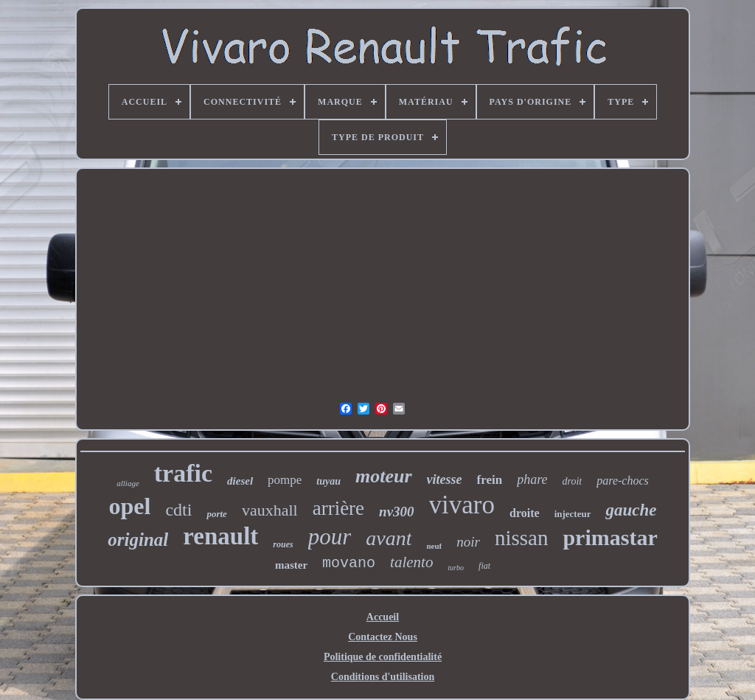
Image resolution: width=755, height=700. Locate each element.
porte (216, 514)
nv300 (397, 512)
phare (532, 479)
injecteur (573, 514)
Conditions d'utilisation (383, 677)
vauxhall (270, 510)
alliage (128, 483)
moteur (384, 476)
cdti (178, 510)
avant (389, 538)
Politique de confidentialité (383, 657)
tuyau (328, 481)
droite (525, 513)
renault (220, 536)
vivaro (462, 505)
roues (283, 544)
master (291, 565)
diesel (240, 481)
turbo (456, 568)
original (138, 540)
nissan (522, 538)
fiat (484, 566)
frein (490, 480)
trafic (183, 473)
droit (573, 481)
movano (349, 563)
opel (130, 506)
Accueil (383, 617)
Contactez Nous (383, 637)
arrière (338, 508)
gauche (631, 510)
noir (468, 542)
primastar (610, 537)
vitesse (445, 479)
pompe (285, 480)
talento (411, 562)
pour (330, 537)
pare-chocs (623, 481)
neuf (434, 546)
